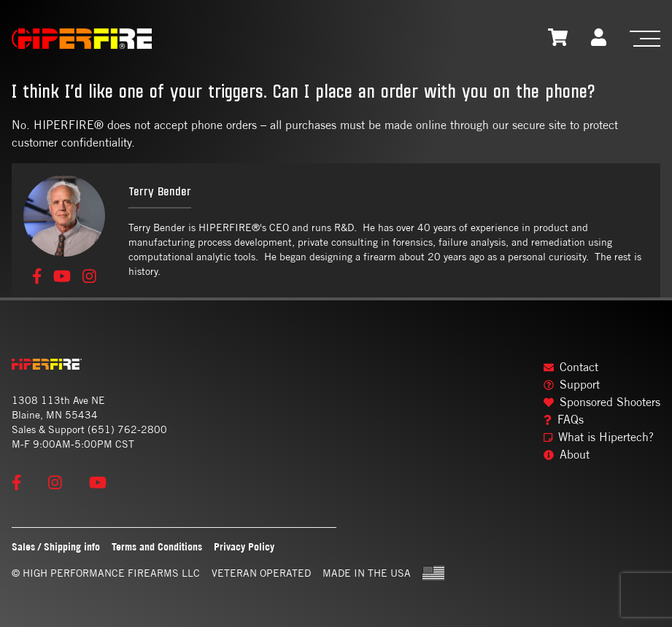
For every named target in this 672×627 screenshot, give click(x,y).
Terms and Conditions (157, 546)
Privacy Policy (244, 546)
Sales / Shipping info (56, 546)
